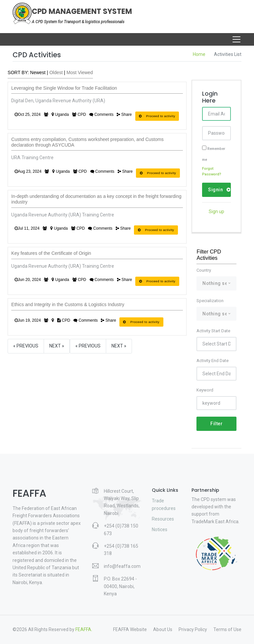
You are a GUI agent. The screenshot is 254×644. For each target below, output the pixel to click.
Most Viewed (80, 72)
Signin (219, 190)
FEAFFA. (84, 629)
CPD (79, 115)
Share (124, 115)
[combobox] (216, 283)
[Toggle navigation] (236, 39)
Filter (216, 424)
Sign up (216, 211)
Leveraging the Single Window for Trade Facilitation (64, 88)
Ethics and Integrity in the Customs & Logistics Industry (68, 304)
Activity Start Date (213, 331)
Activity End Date (212, 361)
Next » (57, 346)
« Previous (26, 346)
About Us (163, 629)
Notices (160, 529)
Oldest (56, 72)
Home (199, 54)
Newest (38, 72)
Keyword (205, 390)
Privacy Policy (193, 629)
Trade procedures (164, 504)
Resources (163, 519)
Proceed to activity (157, 116)
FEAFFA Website (130, 629)
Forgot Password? (212, 172)
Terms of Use (227, 629)
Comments (101, 115)
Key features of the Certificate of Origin (51, 253)
